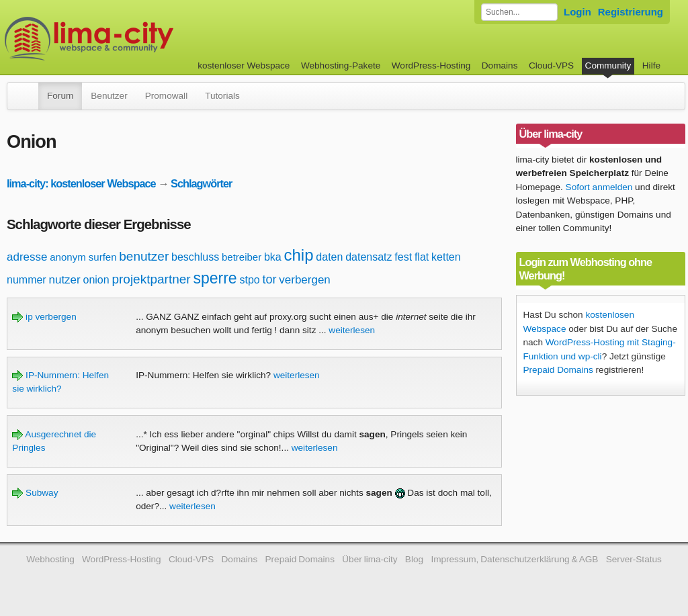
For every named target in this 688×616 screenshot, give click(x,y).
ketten (446, 257)
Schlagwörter (201, 183)
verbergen (305, 280)
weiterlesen (352, 330)
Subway (35, 493)
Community (608, 65)
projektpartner (151, 279)
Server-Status (634, 559)
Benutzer (109, 96)
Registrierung (631, 12)
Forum (60, 96)
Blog (414, 559)
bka (273, 257)
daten (329, 257)
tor (269, 279)
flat (422, 257)
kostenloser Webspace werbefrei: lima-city (139, 39)
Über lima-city (370, 559)
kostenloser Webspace (244, 65)
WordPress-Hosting (431, 65)
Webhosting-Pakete (341, 65)
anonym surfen (83, 257)
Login (577, 12)
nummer (27, 280)
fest (403, 257)
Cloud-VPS (551, 65)
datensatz (369, 257)
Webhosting (50, 559)
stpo (249, 280)
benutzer (144, 256)
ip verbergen (44, 317)
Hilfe (651, 65)
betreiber (242, 257)
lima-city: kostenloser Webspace (81, 183)
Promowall (166, 96)
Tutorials (222, 96)
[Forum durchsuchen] (519, 12)
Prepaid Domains (558, 370)
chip (299, 255)
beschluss (195, 257)
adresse (27, 257)
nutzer (64, 280)
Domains (500, 65)
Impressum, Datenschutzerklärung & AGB (514, 559)
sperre (215, 278)
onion (96, 280)
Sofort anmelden (599, 187)
